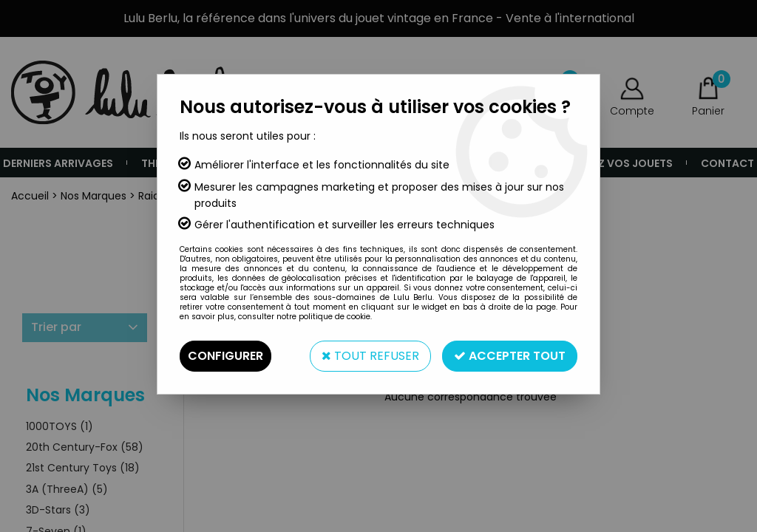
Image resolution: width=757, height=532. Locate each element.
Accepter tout (510, 356)
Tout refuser (370, 356)
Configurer (225, 356)
